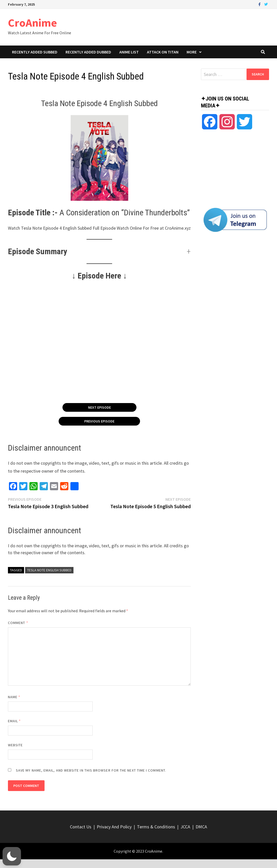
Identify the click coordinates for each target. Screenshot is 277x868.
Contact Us (81, 827)
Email (14, 721)
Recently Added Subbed (35, 52)
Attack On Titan (163, 52)
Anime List (129, 52)
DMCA (201, 827)
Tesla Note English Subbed (49, 570)
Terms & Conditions (156, 827)
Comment (18, 623)
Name (14, 697)
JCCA (185, 827)
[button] (99, 251)
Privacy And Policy (114, 827)
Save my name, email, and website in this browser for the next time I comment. (91, 770)
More (192, 52)
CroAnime (33, 23)
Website (15, 745)
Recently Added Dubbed (88, 52)
